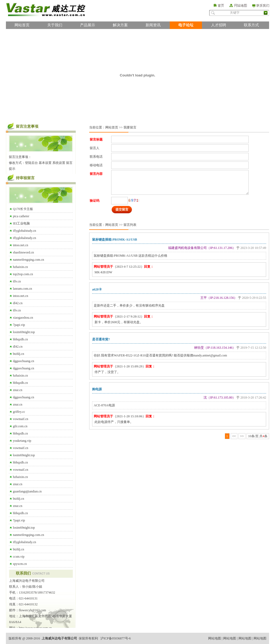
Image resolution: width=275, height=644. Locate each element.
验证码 (95, 201)
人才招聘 (219, 25)
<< (234, 436)
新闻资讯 (153, 25)
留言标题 (96, 139)
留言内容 (96, 174)
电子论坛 (186, 25)
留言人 (95, 148)
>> (242, 436)
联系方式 (251, 25)
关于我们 (55, 25)
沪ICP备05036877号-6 (116, 638)
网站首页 (22, 25)
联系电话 (96, 157)
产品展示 (88, 25)
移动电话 (96, 165)
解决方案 (120, 25)
